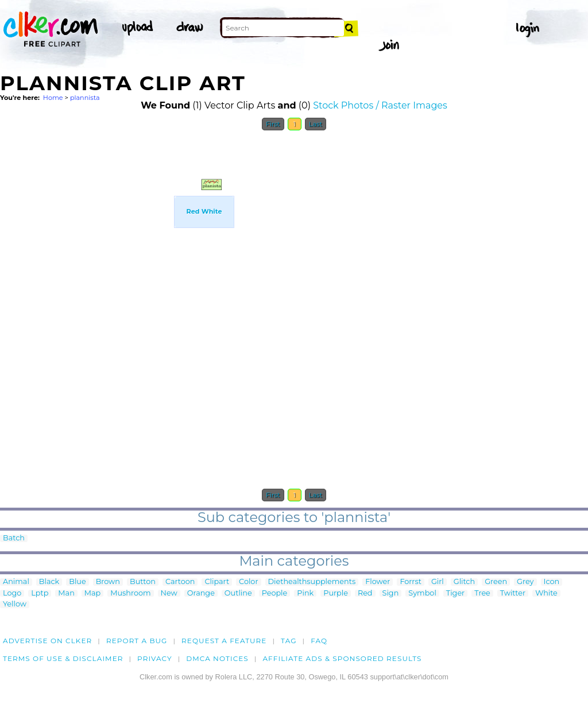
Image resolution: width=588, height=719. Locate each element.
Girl (438, 582)
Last (316, 124)
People (275, 594)
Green (496, 582)
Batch (14, 538)
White (546, 594)
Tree (482, 594)
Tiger (455, 594)
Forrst (410, 582)
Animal (16, 582)
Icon (552, 582)
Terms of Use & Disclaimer (63, 658)
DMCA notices (217, 658)
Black (49, 582)
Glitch (464, 582)
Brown (108, 582)
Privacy (155, 658)
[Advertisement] (112, 249)
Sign (391, 594)
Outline (238, 594)
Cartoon (180, 582)
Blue (77, 582)
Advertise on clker (47, 641)
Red (365, 594)
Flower (378, 582)
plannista (85, 98)
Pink (305, 594)
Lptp (40, 594)
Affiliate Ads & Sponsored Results (342, 658)
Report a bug (137, 641)
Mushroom (130, 594)
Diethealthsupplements (312, 582)
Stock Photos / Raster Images (380, 105)
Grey (525, 582)
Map (92, 594)
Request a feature (224, 641)
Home (53, 98)
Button (143, 582)
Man (66, 594)
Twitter (513, 594)
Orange (201, 594)
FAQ (319, 641)
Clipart (217, 582)
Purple (336, 594)
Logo (12, 594)
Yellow (15, 604)
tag (289, 641)
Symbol (422, 594)
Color (248, 582)
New (169, 594)
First (273, 124)
